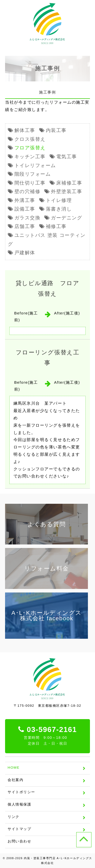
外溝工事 (25, 200)
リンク (14, 817)
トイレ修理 (59, 200)
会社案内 (15, 780)
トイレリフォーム (35, 165)
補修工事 (56, 226)
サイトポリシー (21, 792)
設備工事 (25, 209)
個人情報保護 (19, 804)
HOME (14, 768)
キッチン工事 (30, 157)
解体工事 (25, 130)
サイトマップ (19, 829)
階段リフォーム (33, 174)
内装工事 (56, 130)
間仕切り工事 (30, 183)
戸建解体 (25, 253)
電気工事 (67, 157)
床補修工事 (69, 183)
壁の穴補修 (27, 191)
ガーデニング (66, 218)
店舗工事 (25, 226)
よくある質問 (46, 524)
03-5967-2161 (48, 736)
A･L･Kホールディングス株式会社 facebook (47, 615)
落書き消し (59, 209)
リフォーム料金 (47, 568)
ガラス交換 (27, 218)
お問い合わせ (19, 841)
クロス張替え (30, 139)
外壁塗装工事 (66, 191)
